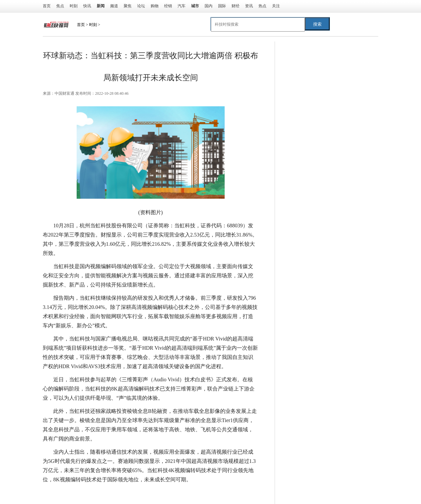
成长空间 (131, 493)
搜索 (317, 24)
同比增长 (86, 493)
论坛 (141, 6)
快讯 (87, 6)
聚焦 (128, 6)
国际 (222, 6)
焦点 (60, 6)
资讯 (249, 6)
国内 (209, 6)
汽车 (182, 6)
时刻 (74, 6)
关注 (276, 6)
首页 (47, 6)
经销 (168, 6)
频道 (114, 6)
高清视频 (109, 493)
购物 (155, 6)
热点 (262, 6)
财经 (235, 6)
